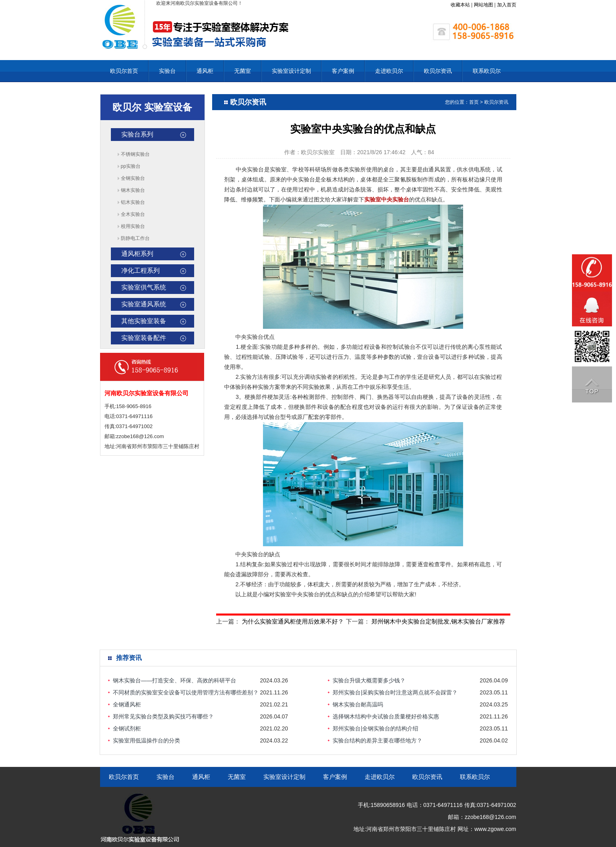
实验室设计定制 (291, 71)
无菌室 (243, 71)
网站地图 (484, 5)
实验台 (167, 71)
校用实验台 (133, 226)
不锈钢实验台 (135, 154)
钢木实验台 (133, 190)
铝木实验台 (133, 202)
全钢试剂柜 (127, 728)
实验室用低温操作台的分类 (146, 740)
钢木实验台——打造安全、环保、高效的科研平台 (175, 680)
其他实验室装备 (144, 321)
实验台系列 (137, 134)
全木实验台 (133, 214)
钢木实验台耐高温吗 (358, 704)
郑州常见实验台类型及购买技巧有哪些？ (163, 716)
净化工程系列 (140, 271)
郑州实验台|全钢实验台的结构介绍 (375, 728)
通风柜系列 (137, 254)
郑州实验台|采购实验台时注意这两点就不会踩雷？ (395, 692)
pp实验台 (131, 166)
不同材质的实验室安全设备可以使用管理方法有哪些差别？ (186, 692)
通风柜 (205, 71)
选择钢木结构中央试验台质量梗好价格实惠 (386, 716)
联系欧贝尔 (487, 71)
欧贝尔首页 (124, 71)
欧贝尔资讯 (438, 71)
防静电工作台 (135, 238)
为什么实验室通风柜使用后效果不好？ (293, 621)
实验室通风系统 (144, 304)
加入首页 (507, 5)
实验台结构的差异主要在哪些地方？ (377, 740)
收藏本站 (460, 5)
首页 (474, 102)
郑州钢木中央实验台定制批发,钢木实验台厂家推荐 (438, 621)
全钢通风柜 (127, 704)
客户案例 (343, 71)
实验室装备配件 (144, 338)
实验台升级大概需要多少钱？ (369, 680)
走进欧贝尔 (389, 71)
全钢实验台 (133, 178)
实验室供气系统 (144, 287)
